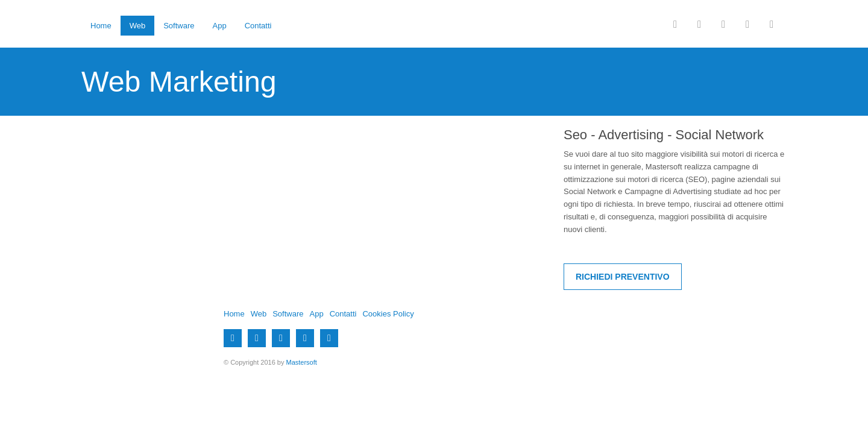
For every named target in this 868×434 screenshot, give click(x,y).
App (220, 26)
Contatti (258, 26)
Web (138, 26)
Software (179, 26)
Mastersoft (302, 362)
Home (101, 26)
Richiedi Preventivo (623, 277)
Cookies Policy (388, 314)
